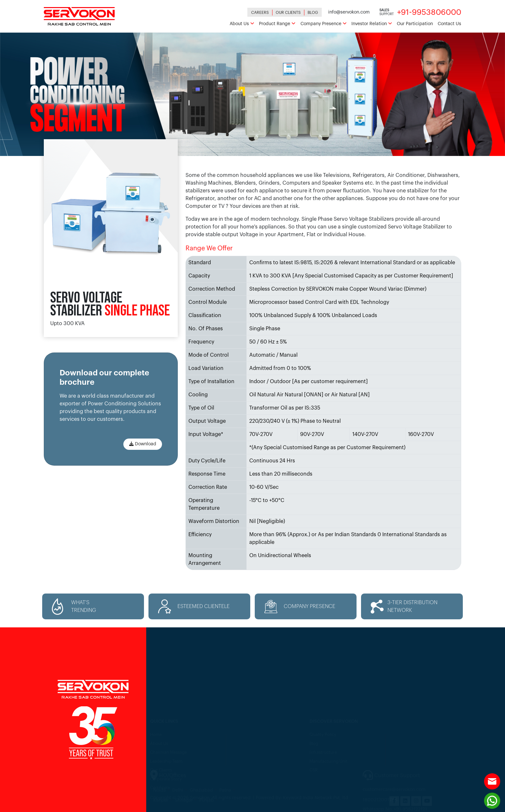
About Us (242, 24)
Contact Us (449, 24)
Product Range (277, 24)
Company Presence (324, 24)
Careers (260, 13)
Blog (313, 13)
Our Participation (415, 24)
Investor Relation (372, 24)
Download (143, 444)
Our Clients (288, 13)
